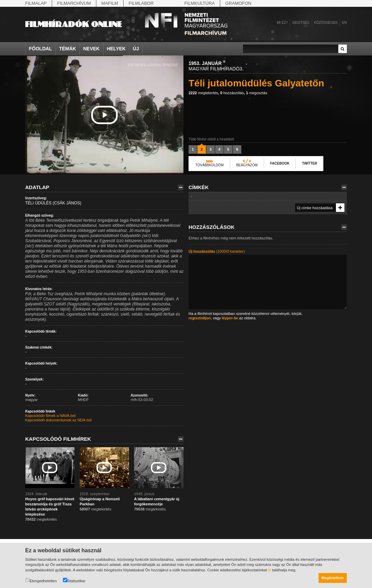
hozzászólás (232, 93)
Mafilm (110, 3)
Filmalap (36, 3)
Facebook (280, 163)
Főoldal (41, 49)
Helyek (116, 49)
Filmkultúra (200, 3)
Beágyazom (247, 165)
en (344, 23)
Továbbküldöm (209, 165)
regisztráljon (200, 318)
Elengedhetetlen (41, 580)
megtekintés (203, 93)
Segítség (301, 23)
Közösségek (326, 23)
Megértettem (333, 578)
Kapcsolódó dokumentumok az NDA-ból (58, 420)
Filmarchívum (74, 3)
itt (270, 570)
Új (136, 49)
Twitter (309, 163)
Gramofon (238, 3)
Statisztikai (74, 580)
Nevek (91, 49)
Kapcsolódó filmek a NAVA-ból (50, 416)
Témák (68, 49)
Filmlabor (141, 3)
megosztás (257, 93)
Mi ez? (282, 23)
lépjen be (230, 318)
